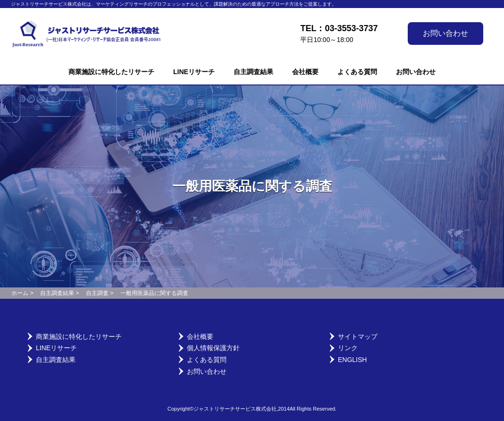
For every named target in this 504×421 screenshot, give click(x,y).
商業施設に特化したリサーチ (111, 72)
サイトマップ (358, 337)
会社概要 (305, 72)
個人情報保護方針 (213, 348)
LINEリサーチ (194, 72)
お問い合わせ (445, 33)
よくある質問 (357, 72)
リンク (348, 348)
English (352, 360)
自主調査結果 (253, 72)
